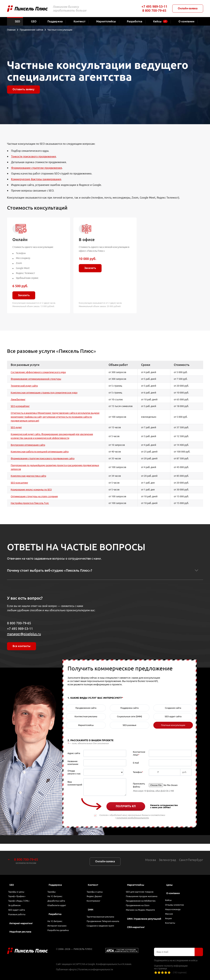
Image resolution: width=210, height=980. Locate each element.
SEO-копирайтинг (20, 406)
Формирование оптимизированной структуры (36, 379)
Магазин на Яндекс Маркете (143, 908)
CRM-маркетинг (136, 926)
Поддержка (55, 878)
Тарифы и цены (18, 886)
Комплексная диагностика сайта (28, 476)
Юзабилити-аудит (58, 902)
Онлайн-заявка (188, 8)
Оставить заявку (23, 89)
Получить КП (126, 806)
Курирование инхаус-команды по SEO (31, 490)
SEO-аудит (16, 427)
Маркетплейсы (136, 878)
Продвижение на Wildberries (143, 897)
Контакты (172, 922)
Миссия (171, 911)
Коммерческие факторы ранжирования (36, 179)
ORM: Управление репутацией (144, 918)
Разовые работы (19, 914)
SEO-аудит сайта (18, 908)
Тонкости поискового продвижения (34, 156)
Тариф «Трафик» (19, 891)
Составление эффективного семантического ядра (38, 372)
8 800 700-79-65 (154, 10)
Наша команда (175, 905)
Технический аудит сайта (24, 386)
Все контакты (22, 646)
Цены (169, 878)
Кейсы (170, 894)
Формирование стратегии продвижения (37, 168)
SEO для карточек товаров (142, 886)
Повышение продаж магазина (144, 891)
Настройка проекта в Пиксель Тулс (30, 503)
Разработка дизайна (60, 931)
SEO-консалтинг (19, 483)
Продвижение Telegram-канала (101, 921)
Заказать (24, 295)
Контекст (93, 878)
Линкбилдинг (18, 399)
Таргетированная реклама (102, 914)
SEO (12, 878)
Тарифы (53, 886)
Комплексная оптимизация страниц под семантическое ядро (44, 393)
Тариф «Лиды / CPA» (21, 897)
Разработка (55, 912)
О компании (173, 886)
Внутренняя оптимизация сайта (28, 445)
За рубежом (16, 902)
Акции (170, 917)
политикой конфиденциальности (133, 818)
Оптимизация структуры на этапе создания (34, 496)
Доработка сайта (58, 897)
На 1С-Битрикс (57, 891)
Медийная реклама (20, 932)
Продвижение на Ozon (140, 902)
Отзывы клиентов (177, 900)
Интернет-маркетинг (21, 923)
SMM (91, 906)
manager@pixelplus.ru (24, 634)
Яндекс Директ (96, 891)
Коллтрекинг (95, 897)
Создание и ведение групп (103, 929)
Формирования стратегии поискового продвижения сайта (43, 458)
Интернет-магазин (59, 925)
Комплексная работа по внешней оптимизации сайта (40, 452)
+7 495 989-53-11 (154, 6)
